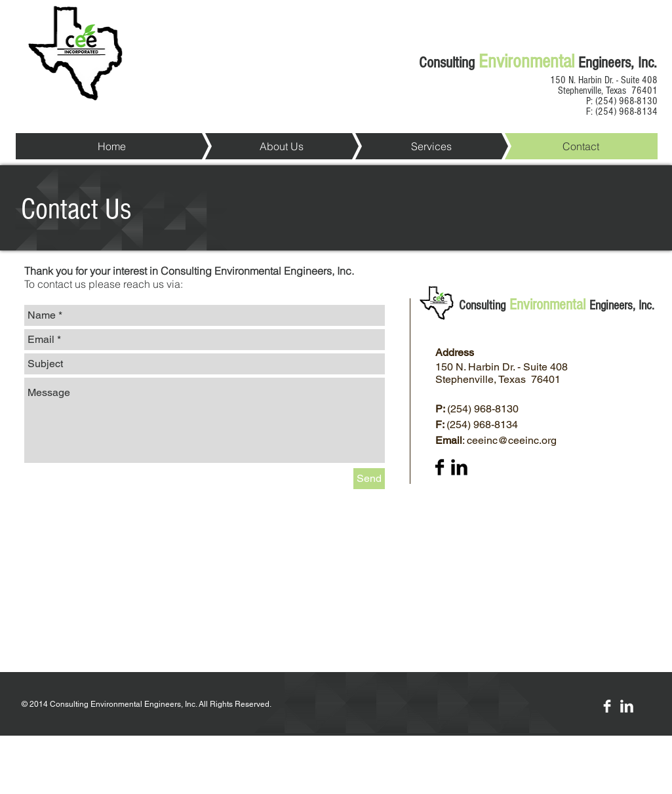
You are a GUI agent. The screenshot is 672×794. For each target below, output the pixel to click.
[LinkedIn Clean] (627, 706)
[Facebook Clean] (607, 706)
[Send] (369, 479)
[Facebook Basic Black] (440, 467)
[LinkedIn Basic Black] (459, 467)
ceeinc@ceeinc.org (512, 440)
